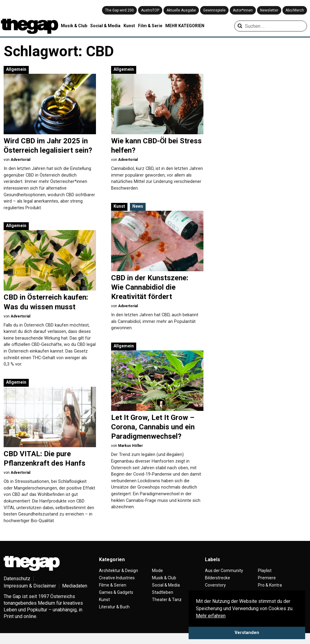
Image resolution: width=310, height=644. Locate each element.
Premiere (267, 587)
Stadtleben (163, 602)
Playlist (265, 580)
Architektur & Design (119, 580)
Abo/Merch (295, 10)
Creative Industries (117, 587)
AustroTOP (150, 10)
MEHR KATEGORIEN (185, 26)
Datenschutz (17, 588)
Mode (157, 580)
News (138, 206)
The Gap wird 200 (119, 10)
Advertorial (20, 160)
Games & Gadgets (116, 602)
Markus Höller (130, 446)
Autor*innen (243, 10)
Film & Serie (150, 26)
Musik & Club (74, 26)
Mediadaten (75, 595)
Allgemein (16, 69)
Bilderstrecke (218, 587)
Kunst (129, 26)
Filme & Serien (113, 595)
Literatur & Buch (114, 616)
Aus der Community (224, 580)
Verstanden (247, 633)
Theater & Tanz (167, 609)
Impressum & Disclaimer (30, 595)
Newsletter (269, 10)
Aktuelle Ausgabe (181, 10)
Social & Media (105, 26)
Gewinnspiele (214, 10)
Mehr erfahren (211, 616)
